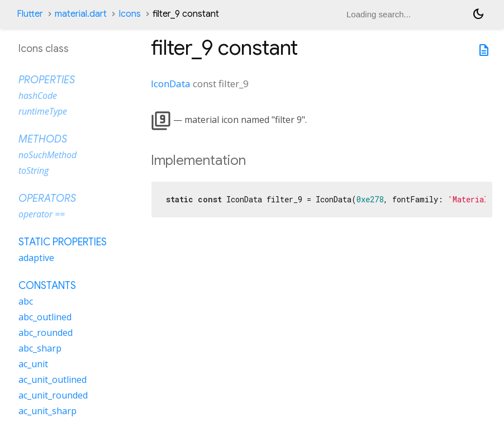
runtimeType (43, 111)
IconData (171, 84)
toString (34, 170)
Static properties (63, 242)
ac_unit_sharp (47, 411)
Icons (130, 14)
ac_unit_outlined (53, 380)
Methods (43, 139)
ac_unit (33, 364)
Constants (47, 286)
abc (26, 301)
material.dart (81, 14)
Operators (47, 198)
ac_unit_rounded (53, 395)
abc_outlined (45, 317)
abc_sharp (40, 348)
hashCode (38, 96)
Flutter (30, 14)
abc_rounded (46, 333)
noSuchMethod (47, 155)
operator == (42, 214)
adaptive (36, 258)
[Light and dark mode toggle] (478, 14)
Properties (47, 80)
